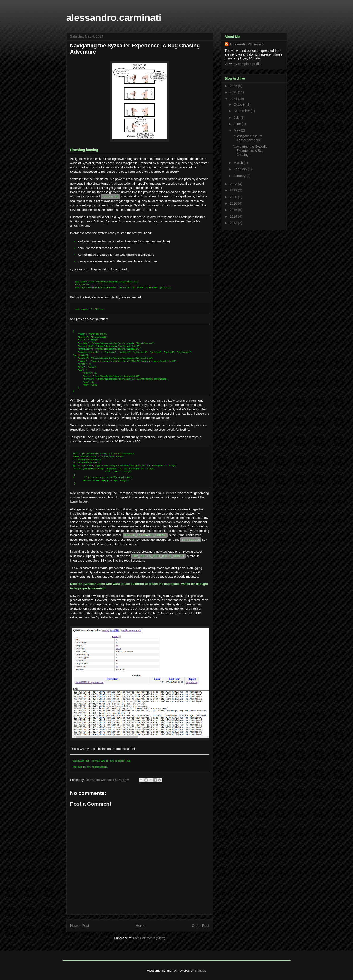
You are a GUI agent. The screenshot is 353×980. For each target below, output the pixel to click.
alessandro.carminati (114, 18)
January (240, 176)
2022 (234, 190)
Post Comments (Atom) (149, 938)
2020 (234, 197)
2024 (234, 99)
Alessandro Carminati (247, 44)
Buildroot (168, 493)
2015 (234, 210)
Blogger (200, 971)
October (240, 104)
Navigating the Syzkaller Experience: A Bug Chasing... (251, 151)
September (242, 111)
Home (140, 926)
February (241, 169)
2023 (234, 184)
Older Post (201, 926)
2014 (234, 216)
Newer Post (80, 926)
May (237, 130)
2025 (234, 92)
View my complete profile (243, 64)
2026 (234, 86)
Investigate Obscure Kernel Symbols (248, 138)
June (238, 124)
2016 (234, 203)
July (237, 118)
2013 (234, 223)
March (239, 163)
